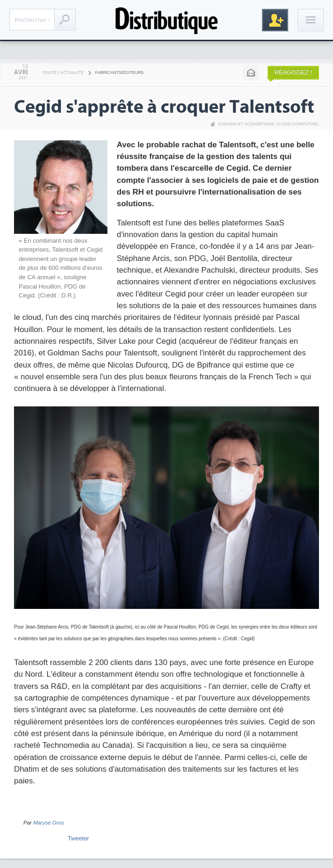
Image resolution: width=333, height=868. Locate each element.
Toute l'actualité (63, 72)
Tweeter (78, 838)
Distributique (167, 20)
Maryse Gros (49, 823)
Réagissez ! (293, 72)
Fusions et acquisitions (246, 124)
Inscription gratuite (275, 20)
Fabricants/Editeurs (120, 72)
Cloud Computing (297, 124)
